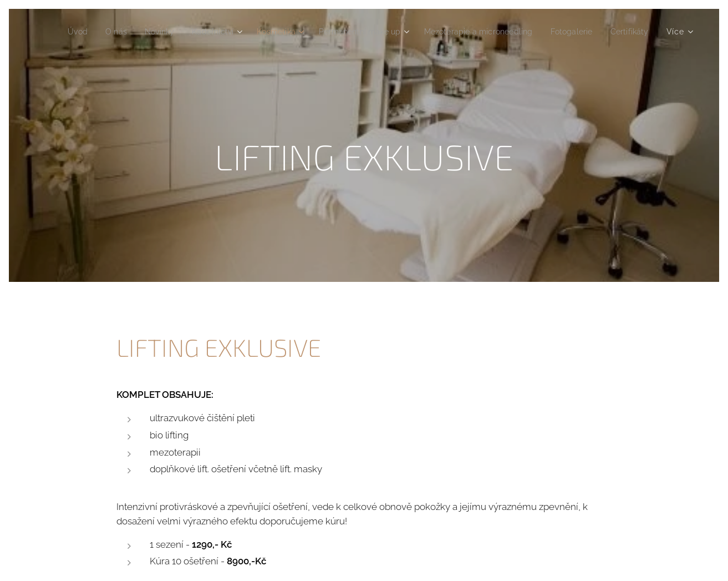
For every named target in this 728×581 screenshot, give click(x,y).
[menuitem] (103, 32)
